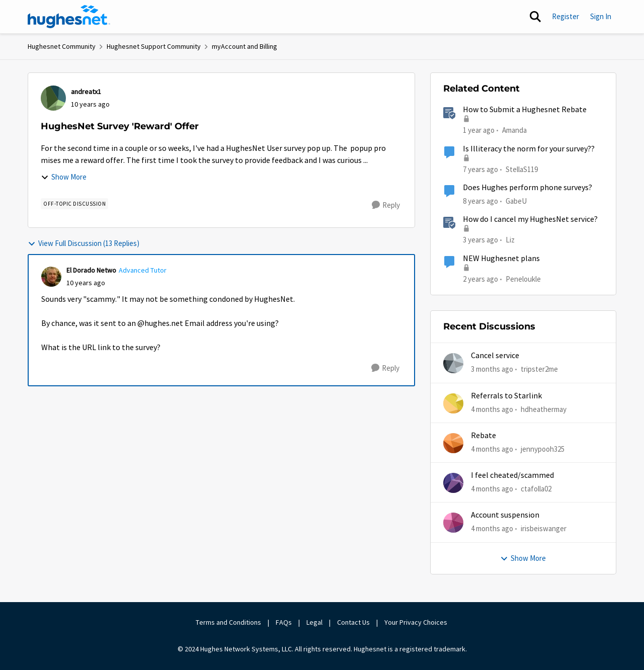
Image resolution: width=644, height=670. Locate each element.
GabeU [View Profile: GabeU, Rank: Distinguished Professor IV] (516, 201)
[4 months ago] (492, 409)
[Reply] (386, 205)
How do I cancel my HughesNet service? (530, 219)
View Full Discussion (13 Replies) (84, 243)
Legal (314, 622)
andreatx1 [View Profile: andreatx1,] (86, 92)
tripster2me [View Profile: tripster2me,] (539, 369)
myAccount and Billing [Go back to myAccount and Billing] (245, 46)
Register (566, 16)
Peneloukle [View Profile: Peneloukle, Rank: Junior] (523, 278)
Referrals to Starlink (506, 396)
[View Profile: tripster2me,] (453, 363)
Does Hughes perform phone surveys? (528, 188)
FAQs (284, 622)
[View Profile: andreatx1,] (53, 98)
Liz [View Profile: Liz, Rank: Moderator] (510, 240)
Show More (64, 177)
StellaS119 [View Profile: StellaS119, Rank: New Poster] (522, 169)
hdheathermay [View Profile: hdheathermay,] (544, 409)
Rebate (484, 436)
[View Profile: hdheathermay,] (453, 403)
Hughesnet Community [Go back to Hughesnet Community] (62, 46)
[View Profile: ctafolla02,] (453, 483)
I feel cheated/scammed (512, 475)
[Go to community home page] (69, 17)
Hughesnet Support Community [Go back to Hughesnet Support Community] (154, 46)
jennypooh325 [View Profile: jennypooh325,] (543, 449)
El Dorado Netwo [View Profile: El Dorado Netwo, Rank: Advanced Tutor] (91, 270)
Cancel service (495, 356)
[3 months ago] (492, 369)
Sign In (601, 16)
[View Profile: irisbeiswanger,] (453, 523)
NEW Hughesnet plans (501, 259)
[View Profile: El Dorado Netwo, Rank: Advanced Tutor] (51, 277)
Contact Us (353, 622)
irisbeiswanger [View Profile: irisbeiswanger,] (544, 528)
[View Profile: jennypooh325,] (453, 443)
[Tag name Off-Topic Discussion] (74, 204)
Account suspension (505, 515)
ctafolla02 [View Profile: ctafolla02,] (536, 489)
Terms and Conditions (228, 622)
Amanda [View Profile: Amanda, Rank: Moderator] (514, 130)
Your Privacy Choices (417, 622)
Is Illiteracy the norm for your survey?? (529, 149)
